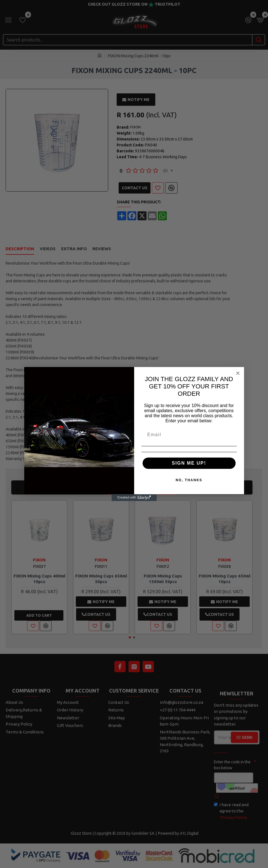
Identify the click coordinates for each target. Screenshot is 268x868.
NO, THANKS (189, 480)
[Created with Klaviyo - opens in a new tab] (134, 498)
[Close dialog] (238, 373)
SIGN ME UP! (189, 463)
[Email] (189, 435)
